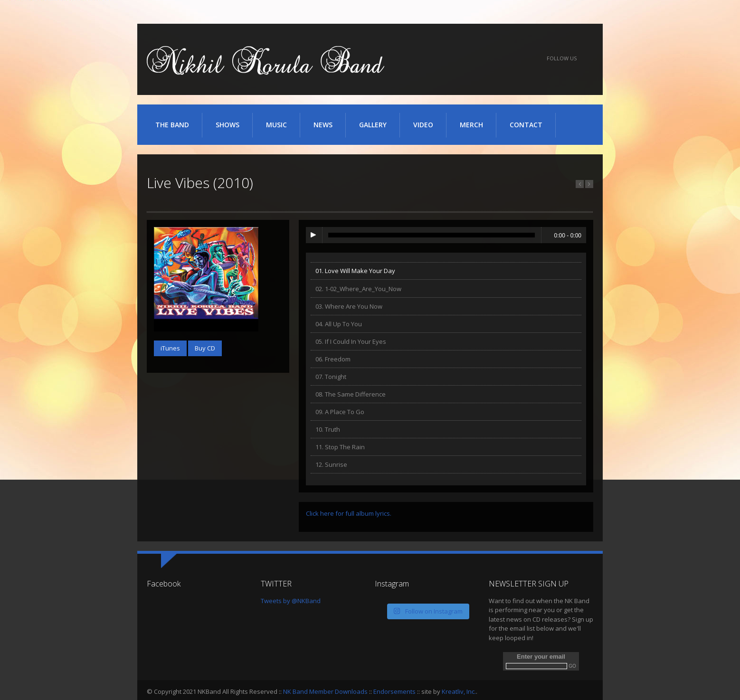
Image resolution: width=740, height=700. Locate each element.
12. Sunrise (331, 464)
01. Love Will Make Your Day (355, 271)
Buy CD (205, 348)
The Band (172, 125)
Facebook (422, 59)
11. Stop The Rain (340, 447)
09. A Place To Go (340, 412)
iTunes (525, 59)
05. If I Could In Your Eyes (351, 341)
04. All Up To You (339, 324)
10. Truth (328, 429)
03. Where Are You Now (349, 306)
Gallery (376, 128)
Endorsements (394, 691)
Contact (526, 125)
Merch (471, 125)
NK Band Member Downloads (325, 691)
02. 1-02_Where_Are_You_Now (358, 289)
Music (280, 128)
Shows (228, 125)
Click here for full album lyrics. (349, 513)
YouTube (473, 59)
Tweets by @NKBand (291, 601)
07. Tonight (331, 377)
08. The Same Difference (351, 394)
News (323, 125)
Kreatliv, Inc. (459, 691)
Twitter (448, 59)
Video (423, 125)
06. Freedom (333, 359)
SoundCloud (499, 59)
